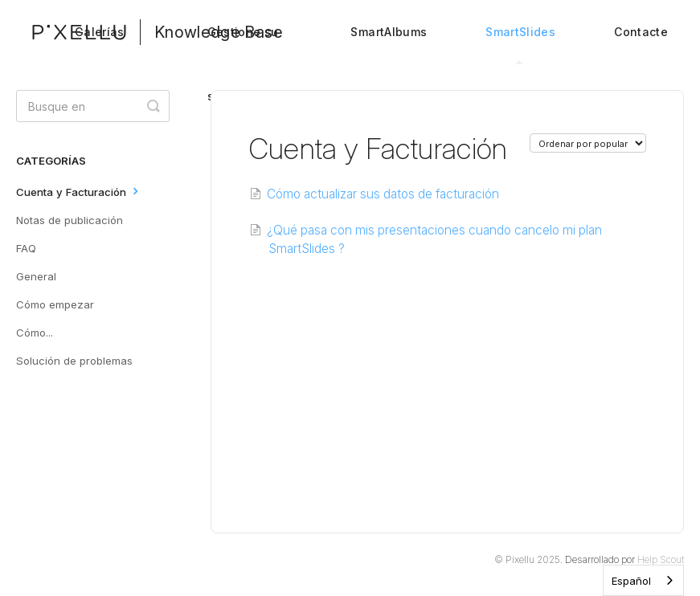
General (36, 276)
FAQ (26, 248)
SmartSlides (520, 45)
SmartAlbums (389, 32)
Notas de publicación (70, 220)
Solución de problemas (74, 361)
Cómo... (35, 333)
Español (631, 581)
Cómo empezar (55, 304)
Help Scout (661, 559)
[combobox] (643, 580)
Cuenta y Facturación (79, 191)
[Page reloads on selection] (588, 143)
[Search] (93, 106)
